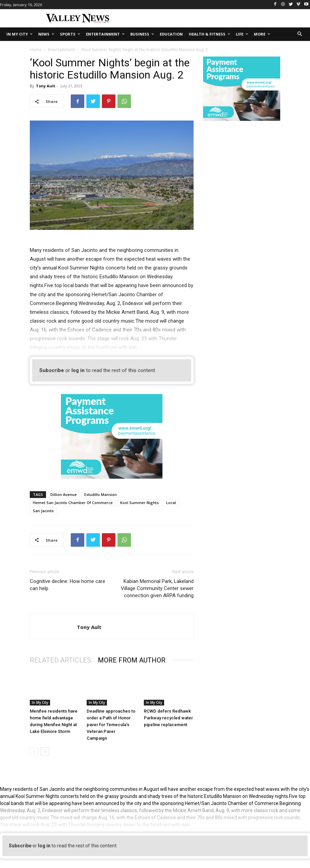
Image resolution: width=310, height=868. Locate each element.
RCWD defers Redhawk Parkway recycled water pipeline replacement (168, 718)
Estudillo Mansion (101, 494)
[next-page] (45, 752)
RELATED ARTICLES (60, 660)
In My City (40, 702)
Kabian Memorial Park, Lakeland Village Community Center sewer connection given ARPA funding (157, 588)
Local (171, 503)
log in (78, 370)
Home (36, 50)
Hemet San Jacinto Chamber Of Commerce (73, 503)
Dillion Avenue (64, 494)
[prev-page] (34, 752)
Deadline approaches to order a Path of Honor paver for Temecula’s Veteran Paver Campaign (111, 725)
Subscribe (52, 370)
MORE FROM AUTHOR (132, 660)
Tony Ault (46, 86)
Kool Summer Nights (139, 503)
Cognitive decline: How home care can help (68, 585)
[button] (300, 34)
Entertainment (61, 50)
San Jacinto (43, 511)
